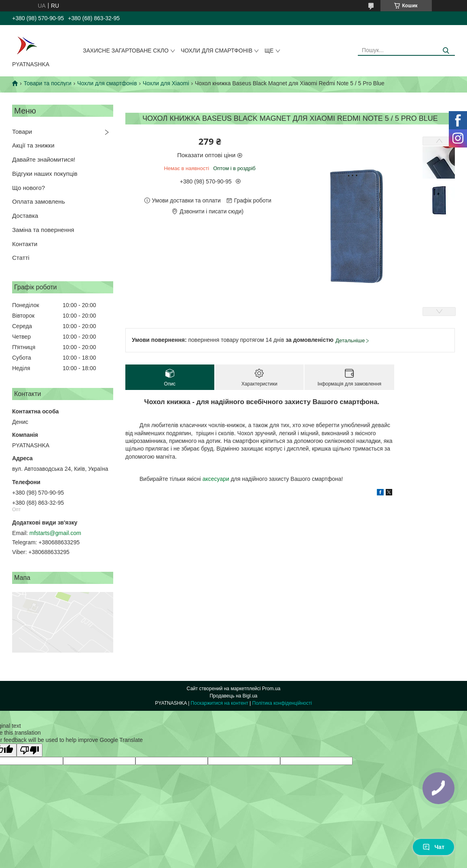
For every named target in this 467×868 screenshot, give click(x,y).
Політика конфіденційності (282, 703)
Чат (433, 847)
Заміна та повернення (43, 230)
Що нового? (29, 188)
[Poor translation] (30, 750)
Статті (21, 258)
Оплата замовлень (38, 201)
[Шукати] (446, 51)
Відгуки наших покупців (45, 174)
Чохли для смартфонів (217, 51)
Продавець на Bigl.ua (233, 696)
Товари (22, 132)
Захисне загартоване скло (126, 51)
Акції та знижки (33, 145)
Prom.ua (271, 689)
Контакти (25, 244)
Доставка (25, 216)
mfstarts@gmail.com (55, 533)
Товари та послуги (47, 83)
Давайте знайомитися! (44, 159)
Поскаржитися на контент (220, 703)
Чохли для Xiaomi (166, 83)
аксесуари (216, 479)
